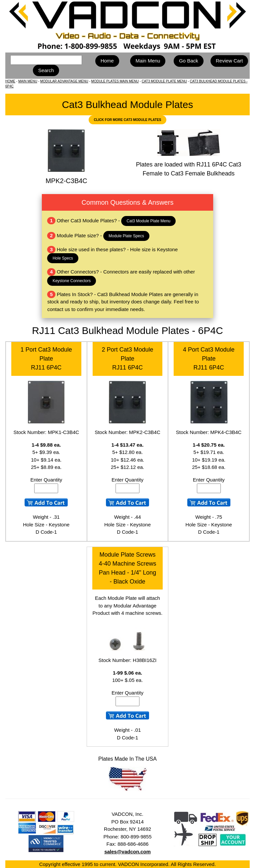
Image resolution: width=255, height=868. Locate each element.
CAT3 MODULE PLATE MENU (164, 81)
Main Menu (148, 61)
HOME (10, 81)
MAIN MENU (28, 81)
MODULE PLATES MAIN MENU (115, 81)
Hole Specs (63, 258)
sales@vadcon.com (127, 852)
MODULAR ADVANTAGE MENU (64, 81)
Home (107, 61)
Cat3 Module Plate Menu (148, 221)
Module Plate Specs (126, 236)
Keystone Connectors (72, 281)
